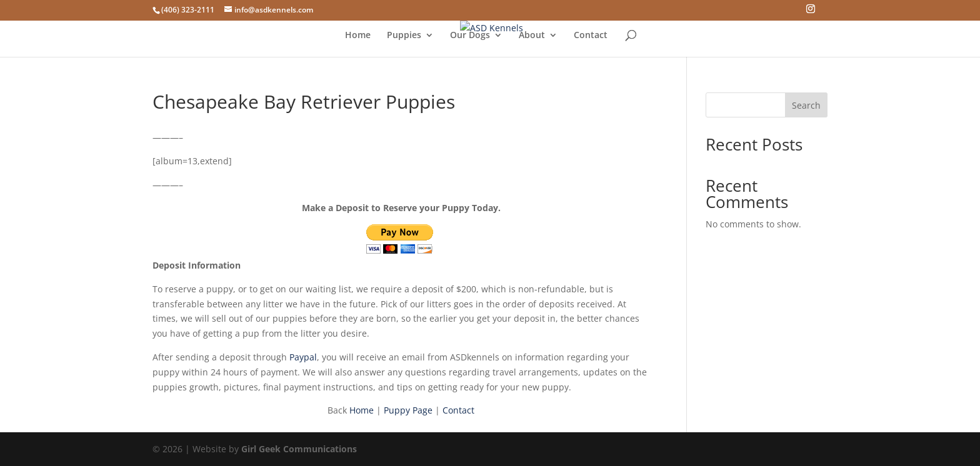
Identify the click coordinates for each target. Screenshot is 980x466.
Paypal (303, 357)
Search (806, 105)
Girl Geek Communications (299, 449)
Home (358, 36)
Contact (591, 36)
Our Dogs (470, 36)
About (532, 36)
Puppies (404, 36)
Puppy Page (408, 410)
